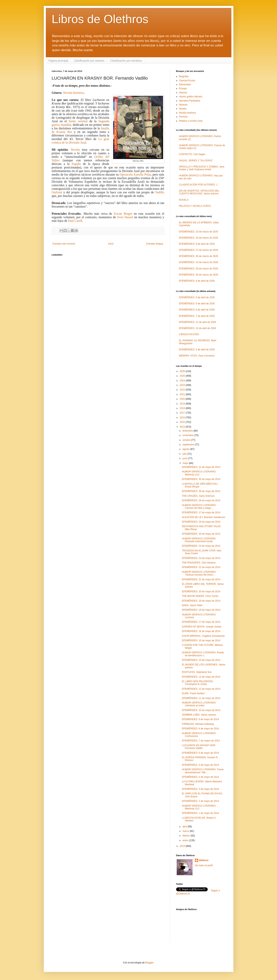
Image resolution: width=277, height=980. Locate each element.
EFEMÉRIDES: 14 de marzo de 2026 (199, 262)
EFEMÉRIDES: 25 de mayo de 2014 (201, 534)
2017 (183, 413)
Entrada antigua (155, 244)
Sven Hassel (126, 217)
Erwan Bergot (123, 214)
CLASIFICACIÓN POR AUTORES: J (198, 185)
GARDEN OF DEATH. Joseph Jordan (202, 627)
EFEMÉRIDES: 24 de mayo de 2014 (201, 546)
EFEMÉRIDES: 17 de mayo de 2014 (201, 622)
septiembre (189, 445)
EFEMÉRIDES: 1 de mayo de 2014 (200, 813)
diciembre (188, 431)
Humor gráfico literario (191, 97)
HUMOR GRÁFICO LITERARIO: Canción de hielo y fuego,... (199, 507)
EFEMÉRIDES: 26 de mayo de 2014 (201, 522)
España (76, 164)
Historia (183, 93)
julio (185, 454)
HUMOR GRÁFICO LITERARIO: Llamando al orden (199, 704)
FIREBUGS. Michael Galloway (198, 724)
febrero (186, 836)
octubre (187, 440)
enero (186, 840)
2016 (183, 418)
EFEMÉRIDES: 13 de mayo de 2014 (201, 677)
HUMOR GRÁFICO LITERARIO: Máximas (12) (199, 473)
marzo (186, 831)
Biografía (184, 76)
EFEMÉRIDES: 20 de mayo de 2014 (201, 592)
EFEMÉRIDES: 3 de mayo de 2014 (200, 789)
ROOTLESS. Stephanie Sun (197, 672)
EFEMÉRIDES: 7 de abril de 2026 (197, 316)
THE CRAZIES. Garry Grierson (198, 496)
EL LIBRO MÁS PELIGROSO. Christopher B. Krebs (198, 683)
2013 (183, 846)
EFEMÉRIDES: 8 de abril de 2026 (197, 310)
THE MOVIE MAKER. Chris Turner (200, 596)
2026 (183, 371)
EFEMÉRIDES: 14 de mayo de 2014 (201, 660)
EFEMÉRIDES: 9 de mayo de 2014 (200, 719)
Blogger (149, 963)
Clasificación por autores (89, 61)
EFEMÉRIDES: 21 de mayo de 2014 (201, 579)
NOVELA (184, 200)
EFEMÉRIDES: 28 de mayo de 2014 (201, 500)
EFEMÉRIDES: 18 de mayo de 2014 (201, 610)
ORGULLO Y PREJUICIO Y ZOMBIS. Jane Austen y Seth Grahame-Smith (202, 168)
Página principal (58, 61)
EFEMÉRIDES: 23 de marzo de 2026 (199, 232)
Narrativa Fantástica (190, 101)
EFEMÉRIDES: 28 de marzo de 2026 (199, 269)
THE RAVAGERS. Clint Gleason (199, 563)
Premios (183, 117)
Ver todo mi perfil (204, 865)
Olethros (204, 860)
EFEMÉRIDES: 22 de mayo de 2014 (201, 567)
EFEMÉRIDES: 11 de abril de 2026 (198, 322)
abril (185, 827)
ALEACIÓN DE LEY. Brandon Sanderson (203, 517)
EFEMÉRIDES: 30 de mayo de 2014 (201, 479)
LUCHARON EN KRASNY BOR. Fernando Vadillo (199, 747)
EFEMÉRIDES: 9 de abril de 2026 (197, 244)
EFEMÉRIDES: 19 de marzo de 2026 (199, 238)
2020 (183, 399)
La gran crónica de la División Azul (81, 141)
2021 (183, 394)
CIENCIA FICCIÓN (189, 334)
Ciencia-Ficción (187, 81)
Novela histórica (74, 93)
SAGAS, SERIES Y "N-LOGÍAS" (196, 161)
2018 (183, 408)
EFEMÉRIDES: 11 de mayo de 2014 (201, 698)
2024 (183, 381)
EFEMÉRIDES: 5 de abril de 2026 (197, 350)
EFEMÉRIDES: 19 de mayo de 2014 (201, 601)
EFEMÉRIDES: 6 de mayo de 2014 (200, 753)
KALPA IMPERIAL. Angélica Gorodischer (203, 636)
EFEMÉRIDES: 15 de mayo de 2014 (201, 640)
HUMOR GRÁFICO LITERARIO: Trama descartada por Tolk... (203, 771)
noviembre (188, 435)
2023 (183, 385)
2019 (183, 404)
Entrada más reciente (64, 244)
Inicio (111, 244)
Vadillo (160, 192)
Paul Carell (75, 221)
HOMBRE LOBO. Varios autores (199, 715)
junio (185, 458)
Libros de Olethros (100, 19)
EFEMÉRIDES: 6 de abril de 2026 (197, 281)
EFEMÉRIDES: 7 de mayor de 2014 (201, 741)
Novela (75, 150)
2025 (183, 376)
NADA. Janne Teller (192, 605)
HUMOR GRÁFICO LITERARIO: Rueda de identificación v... (203, 654)
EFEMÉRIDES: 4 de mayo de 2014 (200, 777)
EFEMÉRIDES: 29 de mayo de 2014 (201, 491)
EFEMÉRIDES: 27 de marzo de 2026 (199, 250)
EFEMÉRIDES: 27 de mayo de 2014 (201, 513)
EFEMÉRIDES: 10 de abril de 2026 (198, 328)
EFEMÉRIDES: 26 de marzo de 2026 (199, 256)
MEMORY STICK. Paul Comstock (197, 356)
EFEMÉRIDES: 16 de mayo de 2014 (201, 631)
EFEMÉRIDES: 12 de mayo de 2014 (201, 689)
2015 (183, 422)
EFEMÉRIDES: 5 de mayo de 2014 (200, 765)
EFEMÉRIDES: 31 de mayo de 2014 (201, 467)
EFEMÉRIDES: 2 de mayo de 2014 (200, 801)
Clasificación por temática (126, 61)
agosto (186, 449)
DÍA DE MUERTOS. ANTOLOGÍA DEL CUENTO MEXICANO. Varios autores (199, 192)
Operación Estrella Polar (135, 174)
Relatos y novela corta (191, 121)
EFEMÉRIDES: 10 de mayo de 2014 (201, 710)
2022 (183, 390)
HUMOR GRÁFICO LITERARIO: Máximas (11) (199, 807)
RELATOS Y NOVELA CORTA (195, 206)
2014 (183, 427)
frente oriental (78, 121)
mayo (186, 463)
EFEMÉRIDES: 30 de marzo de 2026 (199, 275)
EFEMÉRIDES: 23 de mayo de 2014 (201, 558)
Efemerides (185, 85)
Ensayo (183, 88)
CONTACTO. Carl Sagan (192, 154)
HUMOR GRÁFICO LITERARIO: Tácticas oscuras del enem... (199, 573)
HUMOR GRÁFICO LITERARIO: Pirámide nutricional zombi (199, 540)
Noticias (183, 105)
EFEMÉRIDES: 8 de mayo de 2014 (200, 729)
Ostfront (57, 192)
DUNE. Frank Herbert (193, 693)
